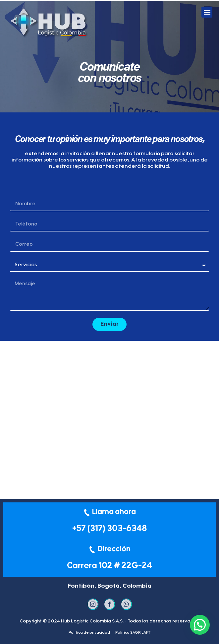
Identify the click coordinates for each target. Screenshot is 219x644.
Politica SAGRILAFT (133, 633)
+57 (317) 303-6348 (109, 529)
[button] (207, 12)
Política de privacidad (90, 633)
